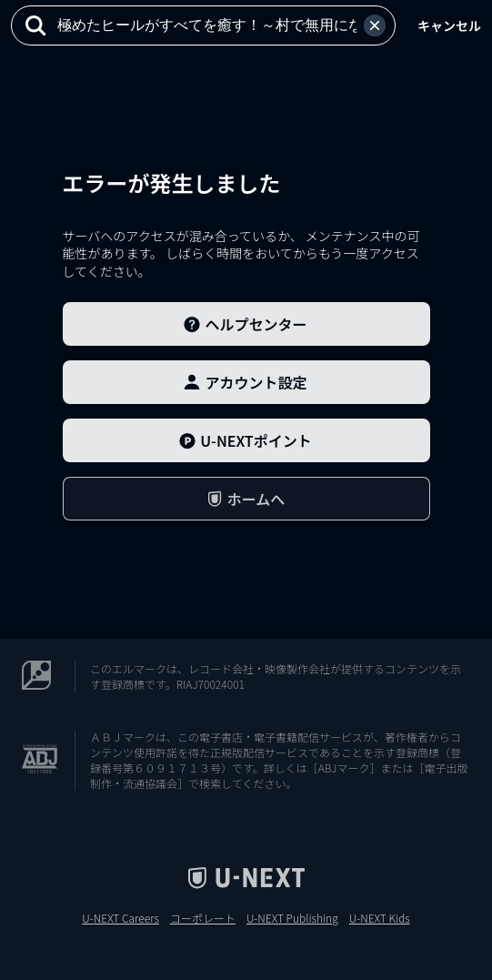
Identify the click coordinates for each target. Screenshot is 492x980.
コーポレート (203, 918)
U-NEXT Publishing (292, 918)
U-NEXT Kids (380, 918)
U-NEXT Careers (120, 918)
